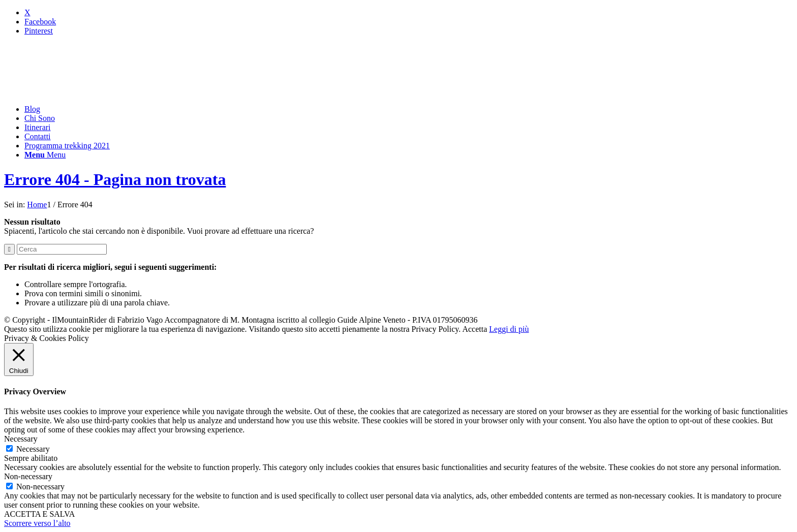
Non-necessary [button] (28, 476)
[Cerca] (62, 249)
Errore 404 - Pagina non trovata (115, 179)
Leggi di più (509, 329)
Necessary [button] (21, 439)
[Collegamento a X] (27, 12)
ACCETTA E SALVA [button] (39, 514)
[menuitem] (409, 109)
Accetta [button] (474, 329)
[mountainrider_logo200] (80, 92)
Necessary (33, 449)
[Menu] (45, 155)
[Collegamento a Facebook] (40, 22)
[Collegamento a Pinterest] (39, 31)
